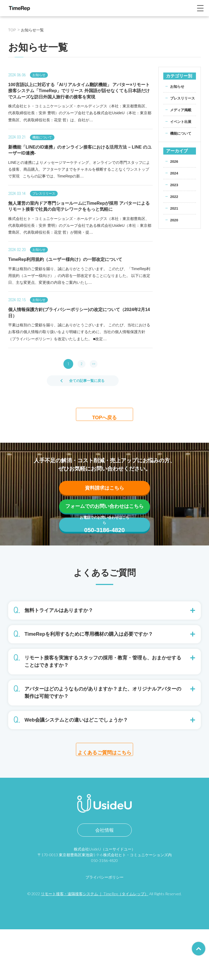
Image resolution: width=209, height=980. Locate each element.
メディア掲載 (182, 116)
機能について (182, 139)
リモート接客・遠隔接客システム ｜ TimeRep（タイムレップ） (95, 944)
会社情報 (104, 881)
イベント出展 (182, 127)
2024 (174, 179)
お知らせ (178, 86)
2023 (174, 191)
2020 (174, 226)
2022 (174, 202)
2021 (174, 214)
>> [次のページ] (95, 364)
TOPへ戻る (105, 417)
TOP (12, 30)
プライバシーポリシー (104, 928)
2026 (174, 167)
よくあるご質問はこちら (104, 797)
